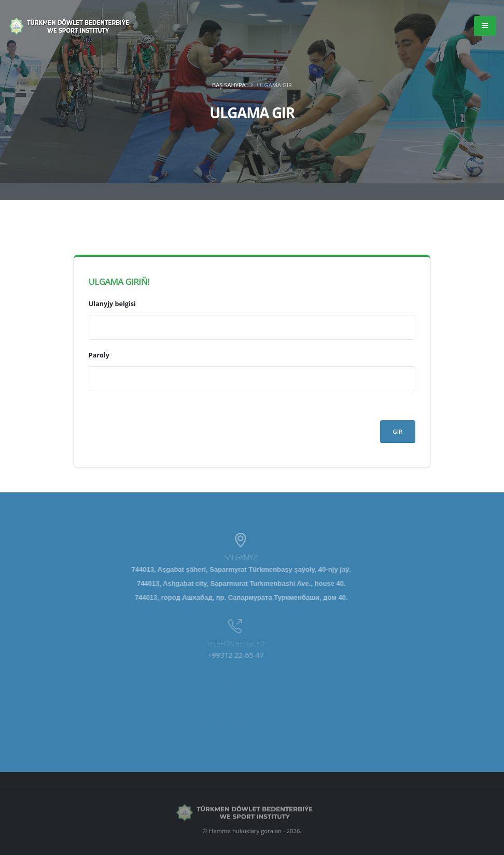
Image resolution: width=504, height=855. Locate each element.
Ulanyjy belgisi (112, 304)
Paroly (99, 355)
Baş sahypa (229, 85)
